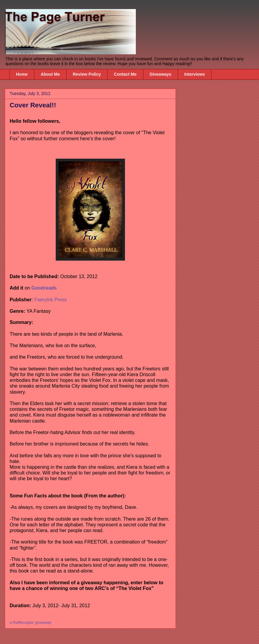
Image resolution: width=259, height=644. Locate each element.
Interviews (195, 74)
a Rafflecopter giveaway (31, 622)
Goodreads (44, 288)
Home (22, 74)
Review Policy (87, 74)
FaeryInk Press (51, 300)
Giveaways (161, 74)
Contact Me (125, 74)
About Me (50, 74)
